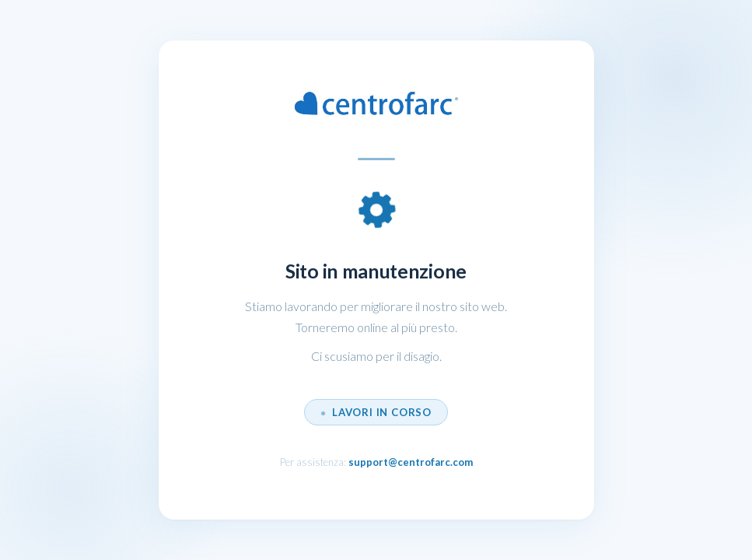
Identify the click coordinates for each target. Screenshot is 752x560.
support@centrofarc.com (411, 462)
